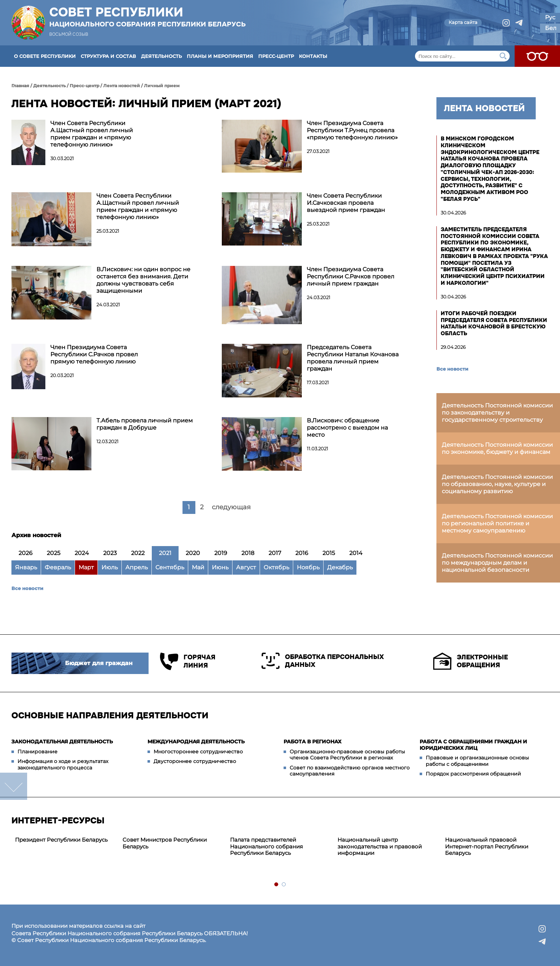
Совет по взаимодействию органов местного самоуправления (350, 771)
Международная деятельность (196, 742)
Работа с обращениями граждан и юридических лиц (473, 745)
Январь (26, 567)
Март (86, 567)
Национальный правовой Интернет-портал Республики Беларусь (487, 846)
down (14, 786)
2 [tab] (284, 885)
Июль (110, 567)
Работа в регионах (312, 742)
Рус (550, 17)
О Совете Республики (45, 56)
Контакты (313, 56)
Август (246, 567)
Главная (20, 86)
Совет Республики (147, 17)
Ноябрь (308, 567)
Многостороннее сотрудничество (198, 752)
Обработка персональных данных (323, 661)
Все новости (27, 588)
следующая (231, 507)
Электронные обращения (471, 661)
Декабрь (340, 567)
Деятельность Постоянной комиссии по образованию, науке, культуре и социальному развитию (497, 484)
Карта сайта (463, 22)
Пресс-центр (276, 56)
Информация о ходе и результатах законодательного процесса (63, 764)
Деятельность (161, 56)
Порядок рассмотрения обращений (473, 774)
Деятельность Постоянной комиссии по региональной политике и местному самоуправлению (497, 523)
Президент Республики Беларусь (61, 840)
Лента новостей (122, 86)
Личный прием (162, 86)
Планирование (37, 752)
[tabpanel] (65, 840)
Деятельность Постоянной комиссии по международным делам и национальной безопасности (497, 563)
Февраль (58, 567)
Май (198, 567)
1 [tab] (277, 885)
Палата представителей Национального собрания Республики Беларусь (266, 846)
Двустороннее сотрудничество (195, 761)
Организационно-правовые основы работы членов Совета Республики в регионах (347, 755)
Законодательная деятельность (62, 742)
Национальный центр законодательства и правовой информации (380, 846)
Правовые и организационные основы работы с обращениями (477, 761)
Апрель (137, 567)
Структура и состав (108, 56)
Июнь (220, 567)
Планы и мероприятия (220, 56)
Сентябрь (170, 567)
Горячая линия (188, 661)
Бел (551, 28)
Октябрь (276, 567)
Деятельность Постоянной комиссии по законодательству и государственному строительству (497, 413)
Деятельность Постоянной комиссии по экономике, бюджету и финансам (497, 448)
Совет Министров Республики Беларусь (165, 843)
